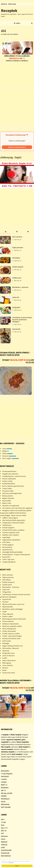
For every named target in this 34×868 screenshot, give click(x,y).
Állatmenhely (5, 804)
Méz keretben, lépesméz (11, 648)
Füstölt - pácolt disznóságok (12, 636)
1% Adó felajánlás (7, 774)
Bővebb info (11, 863)
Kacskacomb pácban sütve (11, 638)
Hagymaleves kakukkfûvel (11, 540)
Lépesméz (6, 651)
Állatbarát (4, 842)
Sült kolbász (16, 258)
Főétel (7, 453)
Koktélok (4, 796)
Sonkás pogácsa (8, 545)
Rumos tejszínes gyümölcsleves (13, 486)
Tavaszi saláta (7, 488)
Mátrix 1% (4, 785)
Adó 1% (3, 790)
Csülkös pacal (17, 278)
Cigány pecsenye (18, 248)
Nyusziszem (6, 557)
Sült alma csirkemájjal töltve (12, 493)
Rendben (17, 866)
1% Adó (3, 822)
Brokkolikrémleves (9, 484)
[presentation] (6, 232)
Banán (4, 670)
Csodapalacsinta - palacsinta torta (14, 476)
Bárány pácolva (8, 496)
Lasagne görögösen (9, 562)
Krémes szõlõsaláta (9, 479)
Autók (3, 847)
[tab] (6, 232)
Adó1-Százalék (6, 807)
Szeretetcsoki (5, 853)
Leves (7, 449)
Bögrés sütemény (8, 498)
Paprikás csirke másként (11, 535)
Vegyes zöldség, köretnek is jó (12, 646)
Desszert (9, 456)
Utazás (3, 802)
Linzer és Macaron (8, 656)
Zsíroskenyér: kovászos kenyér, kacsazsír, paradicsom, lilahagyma (22, 320)
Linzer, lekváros (8, 665)
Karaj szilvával (7, 547)
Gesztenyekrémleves (9, 471)
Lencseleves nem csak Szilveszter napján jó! (17, 508)
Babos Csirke (7, 503)
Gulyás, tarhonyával (9, 631)
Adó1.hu (4, 831)
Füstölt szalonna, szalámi (11, 634)
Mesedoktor (5, 788)
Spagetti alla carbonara (10, 474)
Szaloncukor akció (9, 673)
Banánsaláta (7, 501)
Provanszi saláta (8, 491)
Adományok (5, 776)
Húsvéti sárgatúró (8, 528)
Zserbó (5, 658)
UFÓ (2, 833)
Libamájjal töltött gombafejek (12, 552)
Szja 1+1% (4, 828)
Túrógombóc (16, 307)
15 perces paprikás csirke (11, 532)
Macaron (5, 668)
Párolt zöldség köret (9, 629)
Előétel (5, 451)
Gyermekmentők (6, 850)
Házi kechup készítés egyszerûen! (14, 520)
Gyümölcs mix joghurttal (11, 506)
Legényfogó (6, 537)
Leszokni (4, 779)
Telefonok (4, 845)
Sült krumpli (7, 641)
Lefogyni (4, 782)
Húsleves (5, 602)
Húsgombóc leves (8, 653)
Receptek (9, 11)
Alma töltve (6, 542)
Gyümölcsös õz (7, 550)
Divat (3, 825)
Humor (3, 839)
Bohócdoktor (5, 771)
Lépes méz (16, 297)
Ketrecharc (4, 836)
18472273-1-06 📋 (17, 58)
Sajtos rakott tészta (9, 660)
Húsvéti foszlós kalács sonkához (13, 530)
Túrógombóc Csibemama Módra (13, 523)
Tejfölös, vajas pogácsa (10, 518)
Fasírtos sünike (7, 481)
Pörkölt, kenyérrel (18, 267)
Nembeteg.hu (5, 799)
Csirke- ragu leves (8, 559)
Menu (17, 23)
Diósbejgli (6, 643)
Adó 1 (3, 819)
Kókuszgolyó (7, 663)
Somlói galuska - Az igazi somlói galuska (16, 554)
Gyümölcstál (16, 329)
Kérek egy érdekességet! (17, 147)
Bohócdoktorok (6, 856)
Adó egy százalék (7, 793)
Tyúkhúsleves (7, 525)
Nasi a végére (11, 458)
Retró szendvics (17, 237)
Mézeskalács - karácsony (20, 287)
